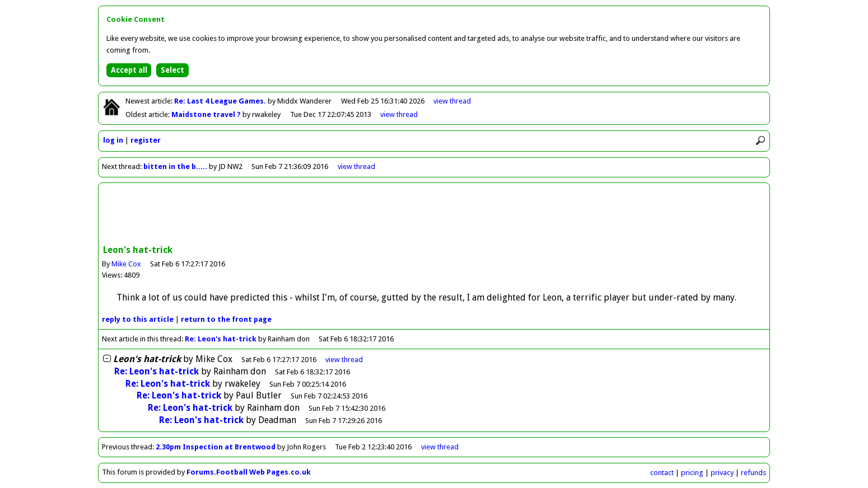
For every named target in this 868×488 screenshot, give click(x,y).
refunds (753, 473)
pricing (692, 473)
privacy (722, 473)
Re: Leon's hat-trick (221, 339)
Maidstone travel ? (207, 114)
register (146, 140)
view (452, 101)
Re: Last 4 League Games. (221, 101)
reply (138, 319)
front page (226, 319)
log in (113, 140)
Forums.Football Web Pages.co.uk (249, 472)
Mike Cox (126, 264)
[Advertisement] (434, 215)
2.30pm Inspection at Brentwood (216, 447)
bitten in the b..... (175, 166)
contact (662, 473)
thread (344, 360)
